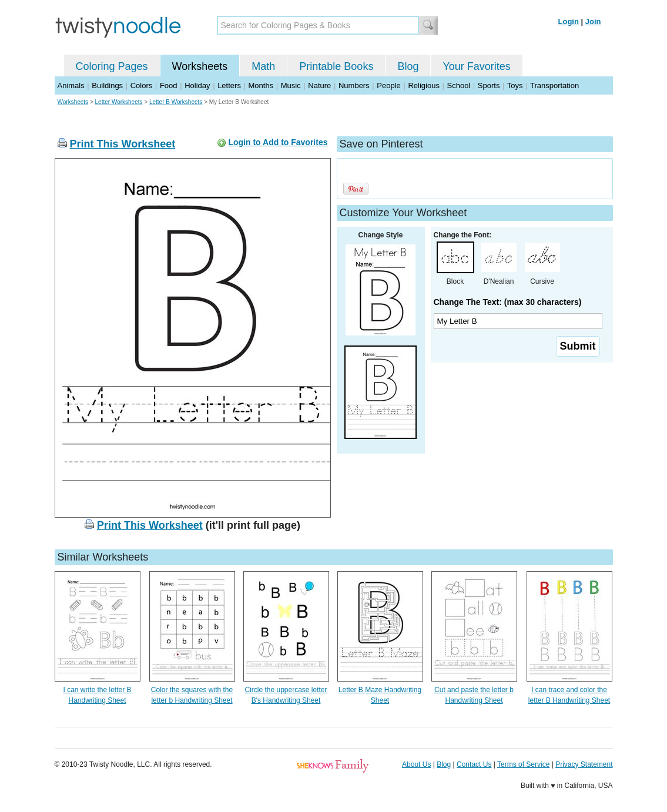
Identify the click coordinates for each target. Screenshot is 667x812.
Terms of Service (523, 764)
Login (569, 21)
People (388, 85)
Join (593, 21)
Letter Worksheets (119, 102)
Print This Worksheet (123, 144)
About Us (416, 764)
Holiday (197, 85)
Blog (408, 66)
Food (169, 85)
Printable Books (336, 66)
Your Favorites (476, 66)
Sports (489, 85)
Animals (71, 85)
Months (261, 85)
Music (291, 85)
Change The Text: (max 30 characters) (508, 302)
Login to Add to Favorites (278, 142)
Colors (142, 85)
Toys (515, 85)
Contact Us (474, 764)
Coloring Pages (112, 66)
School (459, 85)
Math (263, 66)
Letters (229, 85)
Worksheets (200, 66)
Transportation (554, 85)
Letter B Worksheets (176, 102)
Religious (423, 85)
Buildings (107, 85)
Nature (319, 85)
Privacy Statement (584, 764)
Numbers (354, 85)
